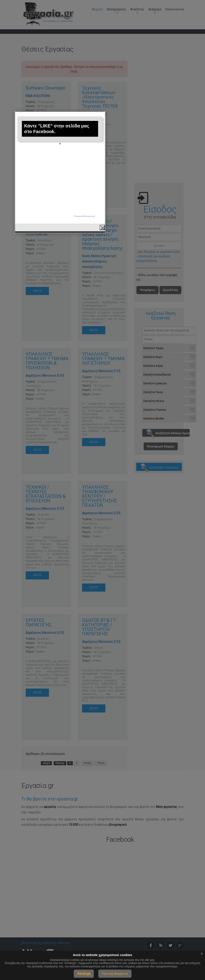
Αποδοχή (84, 974)
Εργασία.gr (133, 528)
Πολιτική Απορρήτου (115, 974)
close (145, 539)
